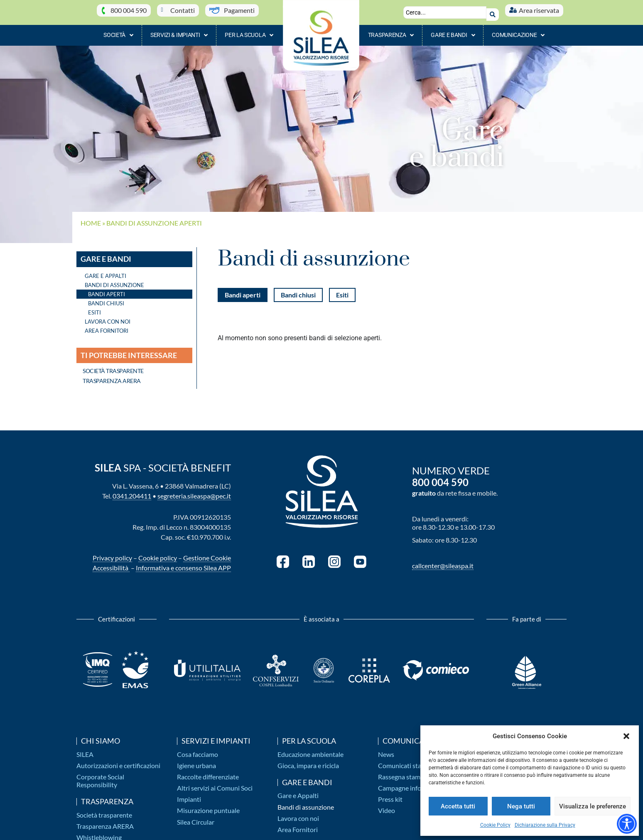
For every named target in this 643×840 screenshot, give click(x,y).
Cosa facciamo (198, 750)
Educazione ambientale (310, 750)
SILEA (85, 750)
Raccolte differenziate (208, 772)
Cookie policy (158, 554)
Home (91, 219)
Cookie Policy (495, 825)
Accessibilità (111, 564)
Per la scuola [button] (249, 31)
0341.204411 (132, 492)
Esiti (94, 308)
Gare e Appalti (106, 272)
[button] (626, 736)
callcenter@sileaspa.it (443, 561)
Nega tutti (521, 806)
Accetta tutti (458, 806)
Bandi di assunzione (306, 803)
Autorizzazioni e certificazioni (118, 761)
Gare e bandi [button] (453, 31)
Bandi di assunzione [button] (117, 281)
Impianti (189, 795)
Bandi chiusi (106, 299)
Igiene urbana (196, 761)
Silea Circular (196, 818)
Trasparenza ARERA (105, 822)
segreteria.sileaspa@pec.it (194, 492)
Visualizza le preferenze (593, 806)
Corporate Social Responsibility (100, 776)
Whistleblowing (99, 833)
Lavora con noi (108, 317)
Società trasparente (104, 811)
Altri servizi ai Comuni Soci (215, 784)
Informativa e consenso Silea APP (183, 564)
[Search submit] (493, 10)
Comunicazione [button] (518, 31)
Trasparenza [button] (391, 31)
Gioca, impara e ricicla (308, 761)
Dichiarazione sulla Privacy (545, 825)
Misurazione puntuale (208, 807)
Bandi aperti (107, 290)
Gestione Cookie (207, 554)
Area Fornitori (107, 327)
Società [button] (118, 31)
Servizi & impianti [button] (179, 31)
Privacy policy (112, 554)
